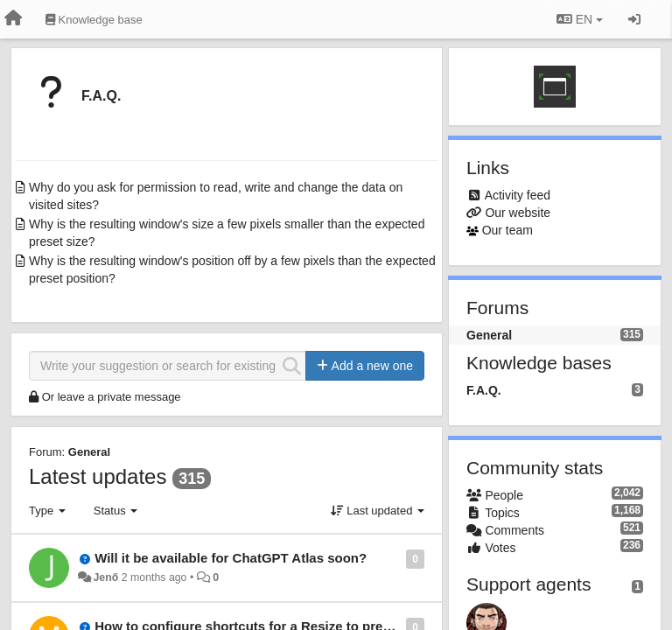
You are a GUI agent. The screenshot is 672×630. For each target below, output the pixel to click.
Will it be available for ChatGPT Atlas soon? (231, 558)
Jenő (105, 577)
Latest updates (98, 476)
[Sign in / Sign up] (634, 19)
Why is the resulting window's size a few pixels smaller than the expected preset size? (227, 233)
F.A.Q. (101, 96)
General (89, 452)
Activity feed (518, 195)
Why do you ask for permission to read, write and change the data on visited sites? (216, 196)
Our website (518, 213)
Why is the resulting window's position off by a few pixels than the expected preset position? (232, 269)
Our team (507, 230)
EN (580, 19)
